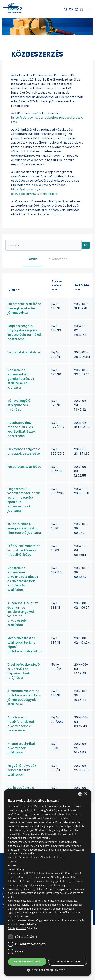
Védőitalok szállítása (24, 352)
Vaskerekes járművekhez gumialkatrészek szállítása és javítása (21, 379)
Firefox (12, 865)
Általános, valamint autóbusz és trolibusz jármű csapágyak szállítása (24, 697)
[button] (65, 9)
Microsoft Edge (17, 869)
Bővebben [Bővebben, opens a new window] (33, 928)
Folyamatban (57, 259)
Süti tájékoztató (17, 928)
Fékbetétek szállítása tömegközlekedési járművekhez (24, 308)
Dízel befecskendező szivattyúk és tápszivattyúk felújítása (23, 671)
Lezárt (33, 259)
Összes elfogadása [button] (27, 961)
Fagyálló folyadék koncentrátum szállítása (22, 770)
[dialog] (47, 883)
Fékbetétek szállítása (24, 467)
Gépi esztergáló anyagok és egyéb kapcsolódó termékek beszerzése (24, 333)
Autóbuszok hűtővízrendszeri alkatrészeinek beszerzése (21, 724)
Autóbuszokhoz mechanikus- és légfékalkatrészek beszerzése (21, 429)
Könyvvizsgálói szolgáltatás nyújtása (19, 405)
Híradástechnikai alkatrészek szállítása (21, 748)
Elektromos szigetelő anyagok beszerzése (24, 451)
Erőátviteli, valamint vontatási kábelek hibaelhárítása (24, 550)
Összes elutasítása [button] (68, 961)
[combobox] (80, 794)
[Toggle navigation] (88, 9)
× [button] (86, 794)
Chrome (13, 861)
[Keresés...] (44, 245)
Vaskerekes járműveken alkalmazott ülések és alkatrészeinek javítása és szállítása (23, 579)
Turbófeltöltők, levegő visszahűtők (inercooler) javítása (24, 528)
